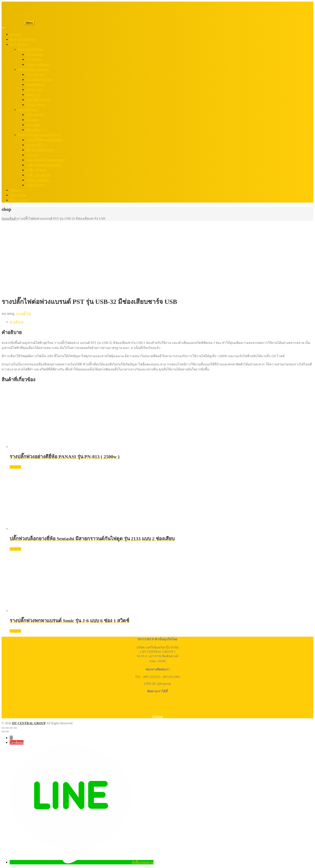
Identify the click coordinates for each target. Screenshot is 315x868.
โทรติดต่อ (17, 742)
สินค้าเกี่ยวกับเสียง (30, 49)
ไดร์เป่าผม (33, 125)
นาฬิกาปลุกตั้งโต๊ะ (38, 175)
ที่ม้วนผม (32, 120)
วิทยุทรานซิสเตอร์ (38, 64)
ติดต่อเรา (16, 190)
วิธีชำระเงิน (18, 195)
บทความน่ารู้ (19, 200)
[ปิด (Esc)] (15, 728)
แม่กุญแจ (32, 155)
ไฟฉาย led (33, 95)
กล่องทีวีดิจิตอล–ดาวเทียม (44, 140)
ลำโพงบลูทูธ (35, 54)
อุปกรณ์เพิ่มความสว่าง (33, 69)
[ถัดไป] (7, 732)
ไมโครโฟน (34, 59)
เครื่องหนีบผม (35, 115)
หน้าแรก (16, 34)
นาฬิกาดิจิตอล (36, 170)
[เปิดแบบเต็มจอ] (7, 728)
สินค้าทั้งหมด (19, 44)
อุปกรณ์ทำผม (27, 110)
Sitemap (157, 716)
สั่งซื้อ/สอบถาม (143, 862)
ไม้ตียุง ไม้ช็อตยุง (37, 180)
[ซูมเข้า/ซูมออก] (3, 728)
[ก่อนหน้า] (3, 732)
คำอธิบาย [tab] (16, 322)
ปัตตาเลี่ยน (33, 130)
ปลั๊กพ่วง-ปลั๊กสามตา (40, 150)
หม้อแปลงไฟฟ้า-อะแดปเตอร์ (46, 160)
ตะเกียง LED (34, 90)
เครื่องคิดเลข (35, 185)
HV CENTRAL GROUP (29, 723)
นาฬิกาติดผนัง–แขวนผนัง (43, 165)
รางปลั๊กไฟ (23, 314)
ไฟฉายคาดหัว (36, 74)
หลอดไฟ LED (35, 85)
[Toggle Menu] (3, 28)
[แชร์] (11, 728)
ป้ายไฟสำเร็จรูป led (39, 79)
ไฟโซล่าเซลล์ (35, 105)
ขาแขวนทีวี (34, 145)
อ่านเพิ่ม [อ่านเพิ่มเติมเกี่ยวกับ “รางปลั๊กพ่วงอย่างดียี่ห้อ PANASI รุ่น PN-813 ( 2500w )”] (15, 467)
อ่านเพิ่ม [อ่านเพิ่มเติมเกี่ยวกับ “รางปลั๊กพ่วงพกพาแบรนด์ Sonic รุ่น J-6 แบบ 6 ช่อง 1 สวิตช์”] (15, 631)
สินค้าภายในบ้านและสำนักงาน (39, 135)
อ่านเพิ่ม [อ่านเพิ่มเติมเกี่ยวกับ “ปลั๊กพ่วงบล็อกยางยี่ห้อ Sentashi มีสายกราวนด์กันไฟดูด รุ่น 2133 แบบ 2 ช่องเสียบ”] (15, 549)
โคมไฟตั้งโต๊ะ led (38, 100)
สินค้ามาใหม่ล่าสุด (23, 39)
